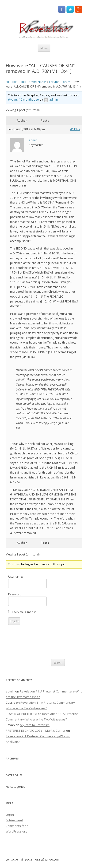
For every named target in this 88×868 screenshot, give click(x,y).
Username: (15, 577)
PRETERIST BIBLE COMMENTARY (26, 82)
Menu (44, 48)
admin (10, 691)
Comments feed (17, 826)
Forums (54, 82)
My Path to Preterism (35, 725)
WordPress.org (16, 831)
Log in (10, 815)
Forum (66, 82)
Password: (15, 594)
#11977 (75, 129)
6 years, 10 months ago (23, 100)
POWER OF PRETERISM (21, 714)
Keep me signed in (24, 612)
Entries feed (14, 820)
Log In (14, 621)
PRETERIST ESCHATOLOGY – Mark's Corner (36, 731)
